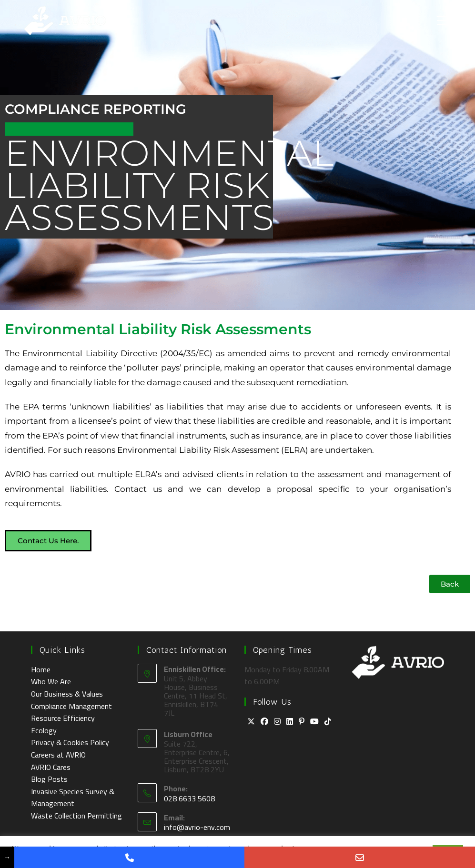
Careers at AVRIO (58, 755)
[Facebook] (264, 722)
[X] (251, 722)
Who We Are (51, 681)
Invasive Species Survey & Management (73, 798)
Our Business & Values (67, 694)
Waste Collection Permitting (76, 816)
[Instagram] (277, 722)
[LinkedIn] (290, 722)
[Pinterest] (302, 722)
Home (41, 669)
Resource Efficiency (63, 718)
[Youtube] (314, 722)
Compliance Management (71, 706)
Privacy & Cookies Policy (70, 742)
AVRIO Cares (51, 767)
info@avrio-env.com (197, 827)
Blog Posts (49, 779)
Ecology (44, 730)
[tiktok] (328, 722)
